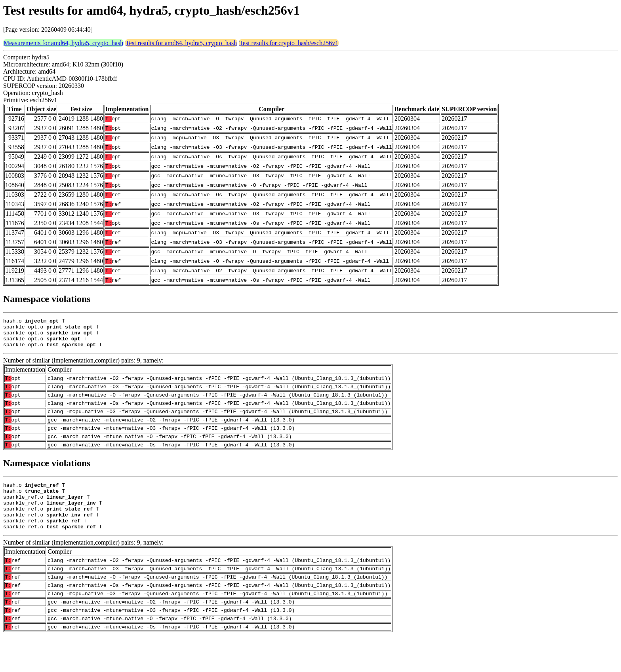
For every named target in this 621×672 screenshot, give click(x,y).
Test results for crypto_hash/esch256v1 (289, 43)
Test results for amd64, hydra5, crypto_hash (181, 43)
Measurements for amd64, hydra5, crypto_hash (63, 43)
